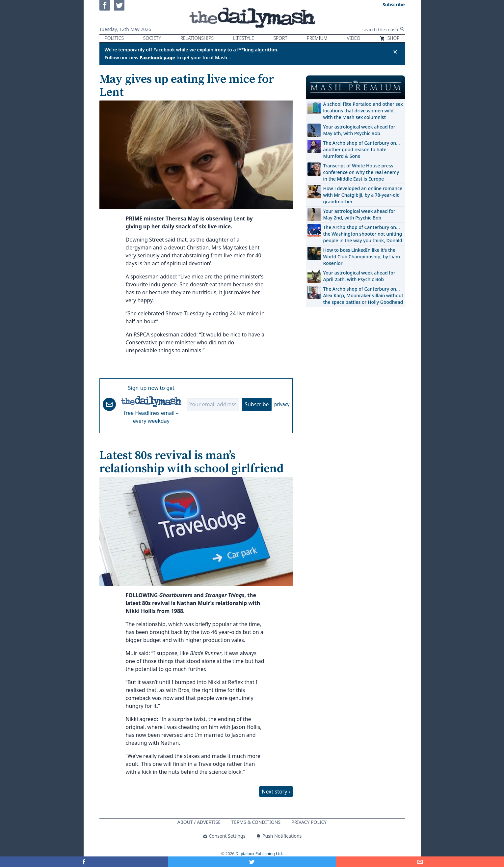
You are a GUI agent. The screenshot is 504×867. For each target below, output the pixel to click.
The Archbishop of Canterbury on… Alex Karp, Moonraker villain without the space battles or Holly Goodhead (363, 295)
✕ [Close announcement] (395, 52)
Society (152, 38)
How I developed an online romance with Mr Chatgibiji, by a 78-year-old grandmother (363, 195)
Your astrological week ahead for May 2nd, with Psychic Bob (359, 214)
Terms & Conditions (256, 822)
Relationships (197, 38)
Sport (280, 38)
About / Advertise (199, 822)
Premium (317, 38)
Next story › (276, 792)
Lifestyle (244, 38)
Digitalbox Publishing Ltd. (259, 854)
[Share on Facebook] (84, 862)
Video (353, 38)
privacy (282, 404)
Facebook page (158, 58)
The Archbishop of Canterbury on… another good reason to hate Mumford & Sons (362, 149)
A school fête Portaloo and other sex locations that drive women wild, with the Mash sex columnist (363, 111)
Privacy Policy (309, 822)
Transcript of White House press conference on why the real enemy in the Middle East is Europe (361, 172)
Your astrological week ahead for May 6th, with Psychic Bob (359, 130)
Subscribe (257, 404)
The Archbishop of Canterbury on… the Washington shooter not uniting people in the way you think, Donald (363, 234)
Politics (114, 38)
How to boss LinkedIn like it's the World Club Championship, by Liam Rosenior (362, 257)
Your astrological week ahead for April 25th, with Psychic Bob (359, 276)
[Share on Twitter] (252, 862)
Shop (389, 38)
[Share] (420, 862)
